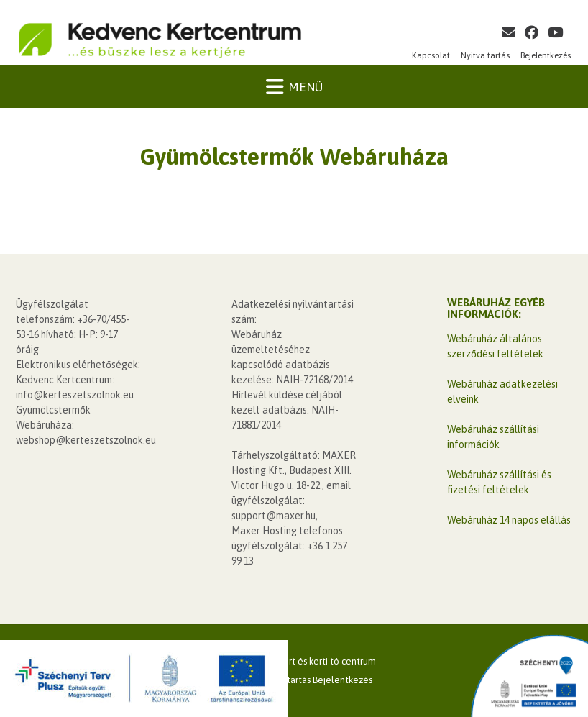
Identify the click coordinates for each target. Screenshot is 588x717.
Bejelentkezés (546, 55)
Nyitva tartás (485, 55)
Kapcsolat (431, 55)
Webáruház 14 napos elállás (509, 520)
